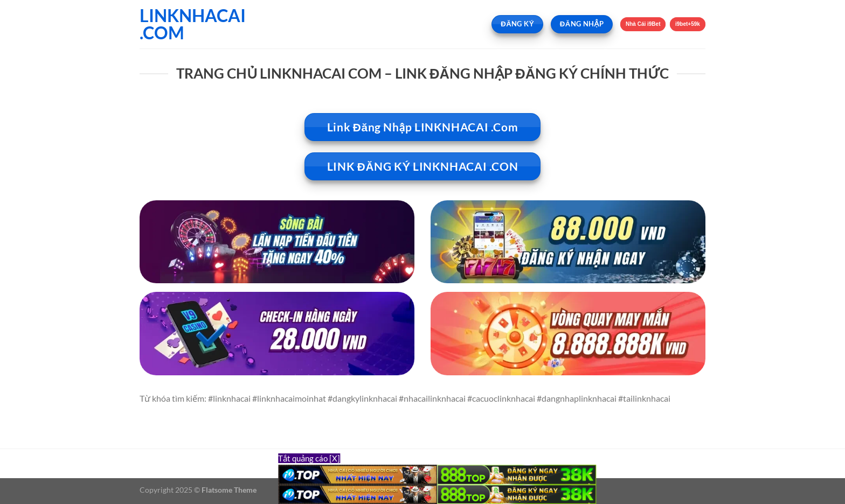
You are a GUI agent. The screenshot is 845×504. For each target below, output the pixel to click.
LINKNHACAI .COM (193, 24)
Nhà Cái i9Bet (643, 24)
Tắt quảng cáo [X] (309, 458)
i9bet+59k (688, 24)
